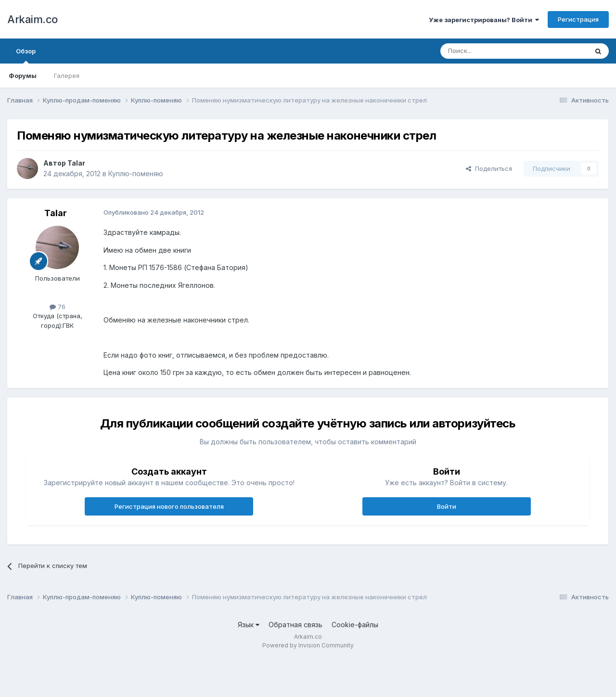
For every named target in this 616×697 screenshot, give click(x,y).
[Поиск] (492, 51)
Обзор (26, 55)
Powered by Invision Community (308, 645)
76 (58, 307)
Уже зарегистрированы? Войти (484, 20)
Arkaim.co (32, 19)
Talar (76, 163)
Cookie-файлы (355, 625)
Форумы (23, 76)
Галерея (67, 76)
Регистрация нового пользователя (169, 506)
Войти (447, 506)
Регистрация (578, 19)
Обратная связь (295, 625)
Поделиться (489, 168)
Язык (249, 625)
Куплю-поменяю (136, 174)
